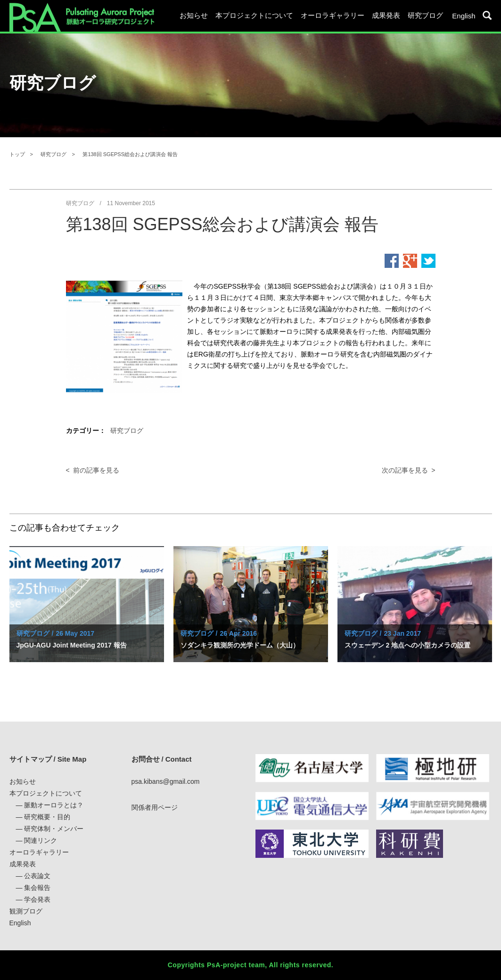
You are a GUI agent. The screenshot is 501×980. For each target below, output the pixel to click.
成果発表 (23, 864)
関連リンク (41, 840)
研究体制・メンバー (54, 829)
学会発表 (37, 899)
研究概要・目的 (47, 817)
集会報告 (37, 888)
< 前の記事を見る (93, 470)
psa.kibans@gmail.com (166, 781)
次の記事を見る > (409, 470)
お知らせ (194, 15)
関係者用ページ (155, 807)
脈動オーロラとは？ (54, 805)
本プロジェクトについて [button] (254, 15)
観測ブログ (26, 911)
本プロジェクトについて (46, 793)
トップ (17, 154)
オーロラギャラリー (333, 15)
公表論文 (37, 876)
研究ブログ (425, 15)
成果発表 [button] (386, 15)
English (464, 16)
